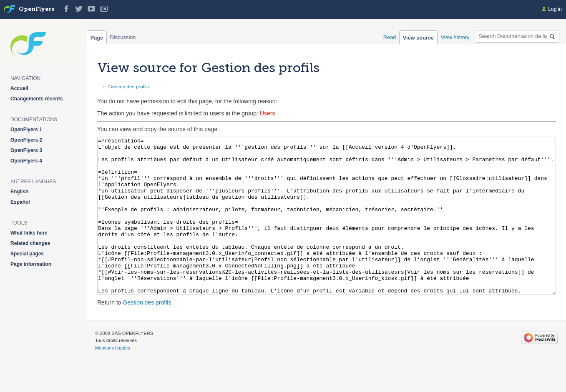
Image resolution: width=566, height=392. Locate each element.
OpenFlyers (36, 9)
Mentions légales (113, 379)
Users (268, 113)
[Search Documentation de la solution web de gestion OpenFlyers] (518, 36)
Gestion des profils (129, 86)
